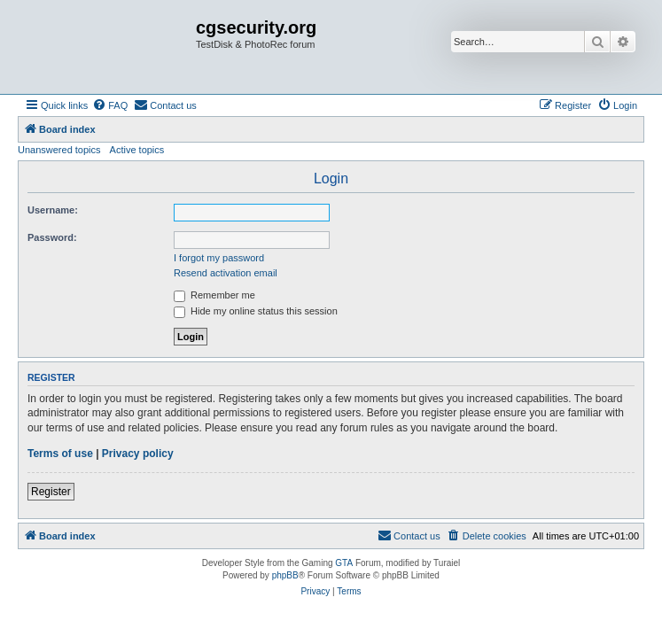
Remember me (214, 295)
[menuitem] (110, 105)
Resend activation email (226, 273)
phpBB (285, 575)
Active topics (137, 150)
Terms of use (60, 454)
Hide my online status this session (256, 311)
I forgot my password (219, 258)
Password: (52, 237)
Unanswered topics (59, 150)
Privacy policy (138, 454)
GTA (344, 563)
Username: (53, 210)
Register (51, 492)
